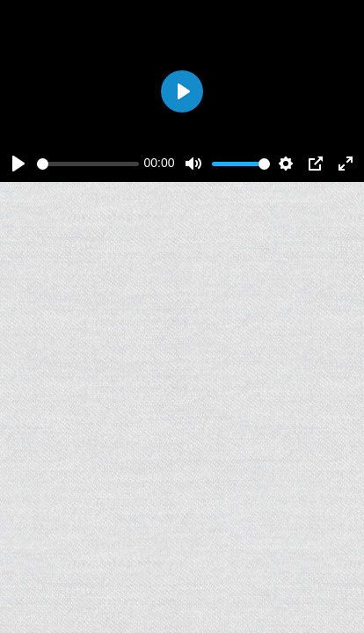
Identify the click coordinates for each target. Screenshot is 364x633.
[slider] (88, 164)
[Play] (18, 164)
